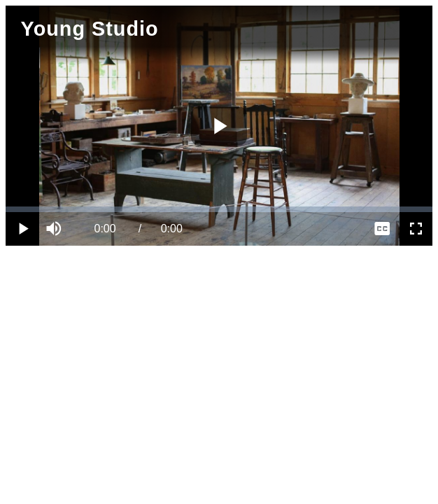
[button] (56, 229)
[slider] (219, 209)
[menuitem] (382, 229)
